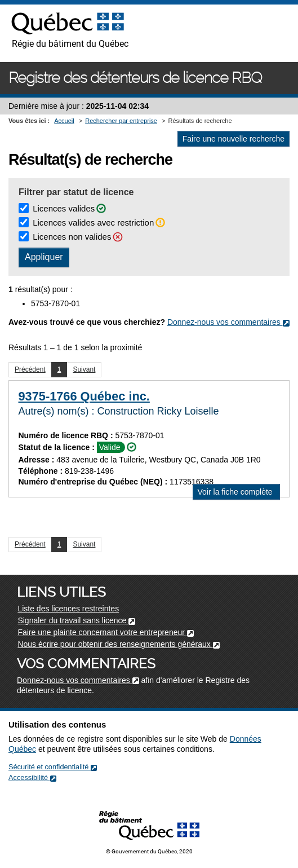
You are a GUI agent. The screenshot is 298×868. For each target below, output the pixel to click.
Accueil (64, 121)
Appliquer (44, 257)
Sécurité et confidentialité (53, 767)
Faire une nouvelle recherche (233, 139)
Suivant (84, 369)
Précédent (30, 369)
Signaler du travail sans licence (76, 620)
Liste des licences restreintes (68, 609)
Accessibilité (32, 777)
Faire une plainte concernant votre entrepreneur (105, 632)
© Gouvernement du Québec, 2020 (149, 851)
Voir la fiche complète (239, 493)
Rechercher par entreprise (121, 121)
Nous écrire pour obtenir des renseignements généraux (118, 644)
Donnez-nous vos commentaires (228, 322)
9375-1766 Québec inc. (84, 396)
